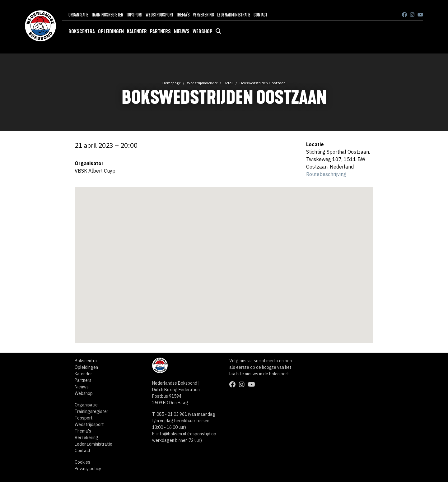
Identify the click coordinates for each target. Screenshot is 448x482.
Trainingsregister (107, 15)
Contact (260, 15)
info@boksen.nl (171, 434)
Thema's (183, 15)
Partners (160, 31)
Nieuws (182, 31)
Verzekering (203, 15)
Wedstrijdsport (159, 15)
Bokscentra (82, 31)
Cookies (82, 462)
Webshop (203, 31)
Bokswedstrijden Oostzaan (263, 83)
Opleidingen (111, 31)
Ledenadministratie (234, 15)
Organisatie (78, 15)
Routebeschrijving (326, 174)
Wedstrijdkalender (202, 83)
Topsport (134, 15)
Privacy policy (88, 469)
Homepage (172, 83)
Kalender (137, 31)
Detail (229, 83)
